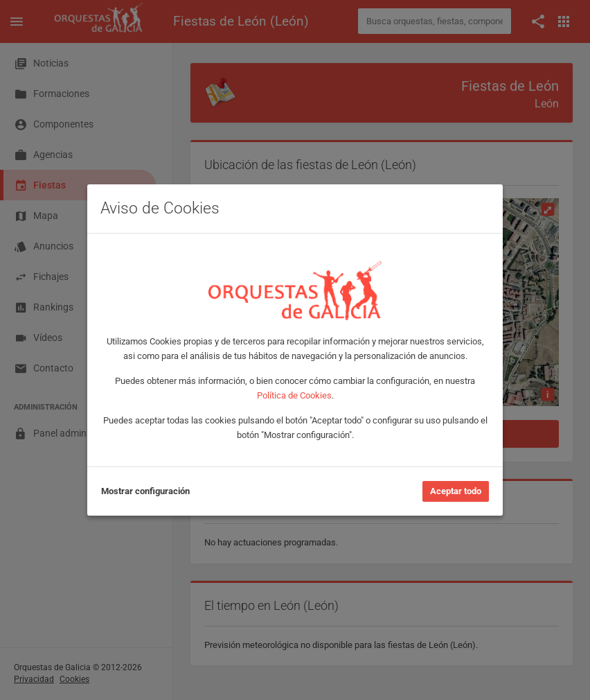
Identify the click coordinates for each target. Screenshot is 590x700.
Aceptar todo (456, 491)
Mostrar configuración (145, 491)
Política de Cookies (294, 395)
